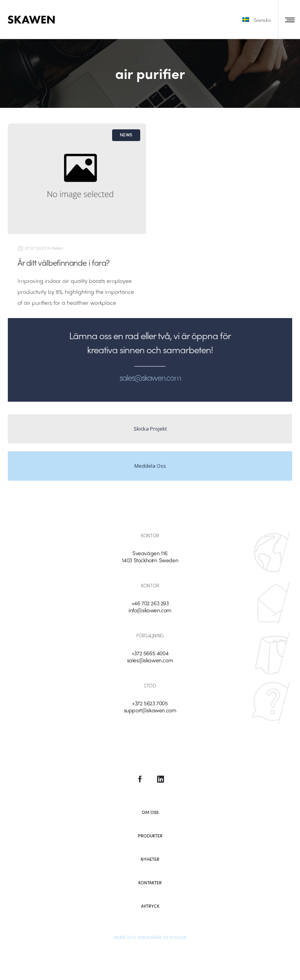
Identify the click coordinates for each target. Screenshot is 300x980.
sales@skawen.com (150, 660)
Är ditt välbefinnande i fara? (63, 262)
